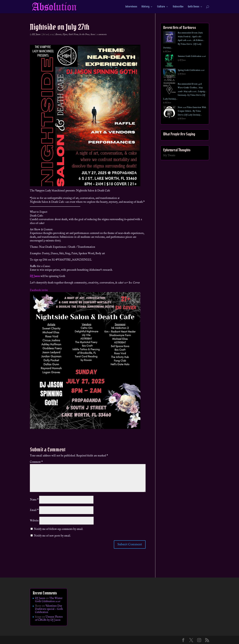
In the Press (84, 34)
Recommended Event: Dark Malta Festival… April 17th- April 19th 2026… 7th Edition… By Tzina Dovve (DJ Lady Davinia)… (184, 40)
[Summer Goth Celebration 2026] (169, 61)
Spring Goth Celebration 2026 (191, 70)
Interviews (131, 7)
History (145, 7)
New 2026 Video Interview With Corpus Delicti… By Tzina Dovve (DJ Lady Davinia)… (192, 111)
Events (59, 34)
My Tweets (169, 156)
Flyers (65, 34)
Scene (93, 34)
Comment (36, 462)
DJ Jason (36, 34)
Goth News (193, 7)
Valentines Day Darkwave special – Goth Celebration (49, 609)
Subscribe (178, 7)
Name (34, 500)
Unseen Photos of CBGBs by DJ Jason (49, 618)
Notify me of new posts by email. (52, 536)
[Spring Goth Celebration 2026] (169, 75)
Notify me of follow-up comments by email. (59, 529)
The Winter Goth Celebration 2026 (49, 600)
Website (34, 521)
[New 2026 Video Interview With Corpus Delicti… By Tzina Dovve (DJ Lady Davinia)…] (169, 113)
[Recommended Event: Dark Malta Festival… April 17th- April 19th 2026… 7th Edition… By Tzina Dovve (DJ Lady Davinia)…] (169, 38)
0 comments (102, 34)
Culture (161, 7)
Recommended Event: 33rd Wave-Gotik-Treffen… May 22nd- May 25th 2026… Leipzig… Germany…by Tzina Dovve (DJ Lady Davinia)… (185, 91)
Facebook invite (39, 290)
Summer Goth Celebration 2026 (192, 56)
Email (34, 510)
